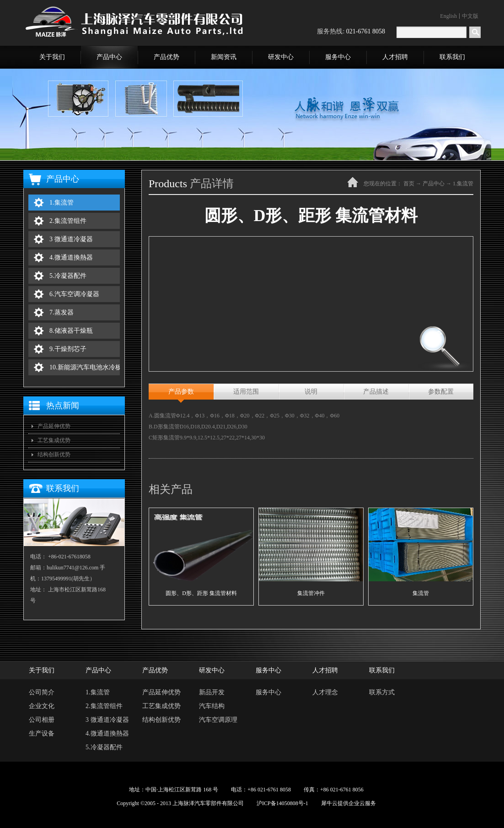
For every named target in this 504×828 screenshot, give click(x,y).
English (448, 16)
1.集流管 (463, 184)
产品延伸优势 (54, 426)
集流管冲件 (311, 593)
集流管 (421, 593)
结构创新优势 (54, 455)
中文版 (470, 16)
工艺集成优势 (54, 440)
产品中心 (434, 184)
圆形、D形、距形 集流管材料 (201, 593)
